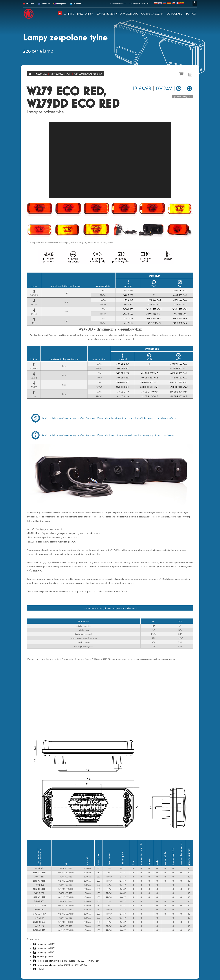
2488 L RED (128, 291)
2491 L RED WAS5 (154, 318)
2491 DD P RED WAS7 (179, 396)
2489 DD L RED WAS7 (179, 373)
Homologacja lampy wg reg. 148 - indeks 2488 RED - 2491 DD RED (66, 961)
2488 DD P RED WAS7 (178, 368)
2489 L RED (128, 300)
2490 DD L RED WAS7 (178, 382)
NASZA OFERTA (85, 14)
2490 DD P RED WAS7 (179, 387)
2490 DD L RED (123, 382)
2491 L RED (128, 318)
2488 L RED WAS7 (180, 291)
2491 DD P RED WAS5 (149, 396)
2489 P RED (128, 304)
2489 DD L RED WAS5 (149, 373)
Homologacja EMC (44, 944)
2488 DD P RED (123, 368)
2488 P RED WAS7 (180, 295)
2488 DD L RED (123, 364)
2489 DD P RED (123, 378)
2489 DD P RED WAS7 (178, 378)
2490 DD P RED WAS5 (149, 387)
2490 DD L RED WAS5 (149, 382)
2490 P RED (128, 314)
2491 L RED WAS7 (180, 318)
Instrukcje (39, 969)
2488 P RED (128, 295)
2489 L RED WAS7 (180, 300)
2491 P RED (128, 323)
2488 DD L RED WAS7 (179, 364)
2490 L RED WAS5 (154, 309)
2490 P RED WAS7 (180, 314)
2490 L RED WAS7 (180, 309)
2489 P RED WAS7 (180, 304)
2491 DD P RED (123, 396)
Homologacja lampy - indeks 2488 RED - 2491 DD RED (60, 965)
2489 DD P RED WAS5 (149, 378)
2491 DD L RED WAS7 (178, 392)
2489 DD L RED (123, 373)
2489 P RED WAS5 (154, 304)
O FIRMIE (69, 14)
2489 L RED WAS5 (154, 300)
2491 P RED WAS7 (180, 323)
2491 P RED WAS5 (154, 323)
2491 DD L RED (123, 392)
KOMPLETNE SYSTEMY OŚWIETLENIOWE (117, 14)
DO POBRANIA (175, 14)
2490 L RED (128, 309)
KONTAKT (191, 14)
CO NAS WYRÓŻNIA (152, 14)
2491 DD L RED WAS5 (149, 392)
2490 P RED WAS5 (154, 314)
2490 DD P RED (123, 387)
